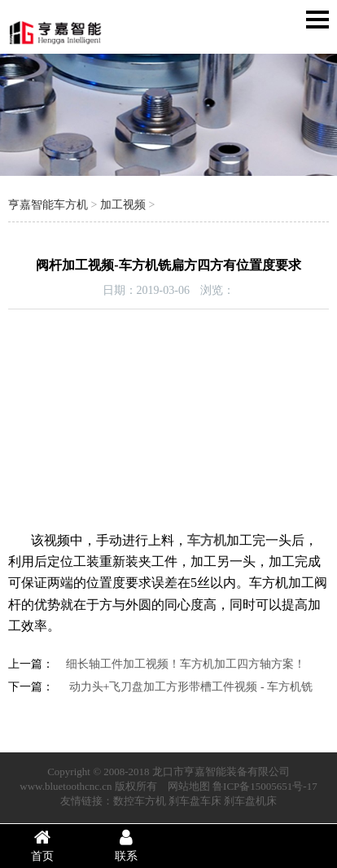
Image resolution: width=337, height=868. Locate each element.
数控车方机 (140, 801)
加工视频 (123, 205)
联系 (127, 845)
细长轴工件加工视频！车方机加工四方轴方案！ (186, 664)
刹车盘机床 (250, 801)
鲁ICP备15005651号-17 (265, 786)
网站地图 (189, 786)
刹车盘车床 (195, 801)
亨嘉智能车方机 (48, 205)
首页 (42, 845)
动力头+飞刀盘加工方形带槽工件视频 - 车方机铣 (189, 687)
